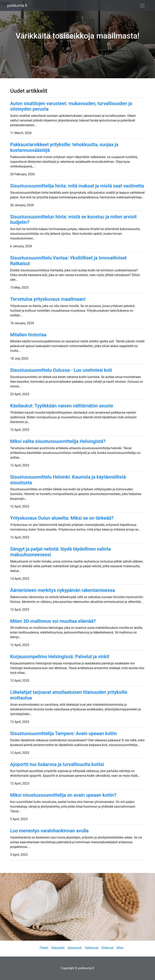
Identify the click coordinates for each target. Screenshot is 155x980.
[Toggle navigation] (142, 5)
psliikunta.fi (17, 5)
